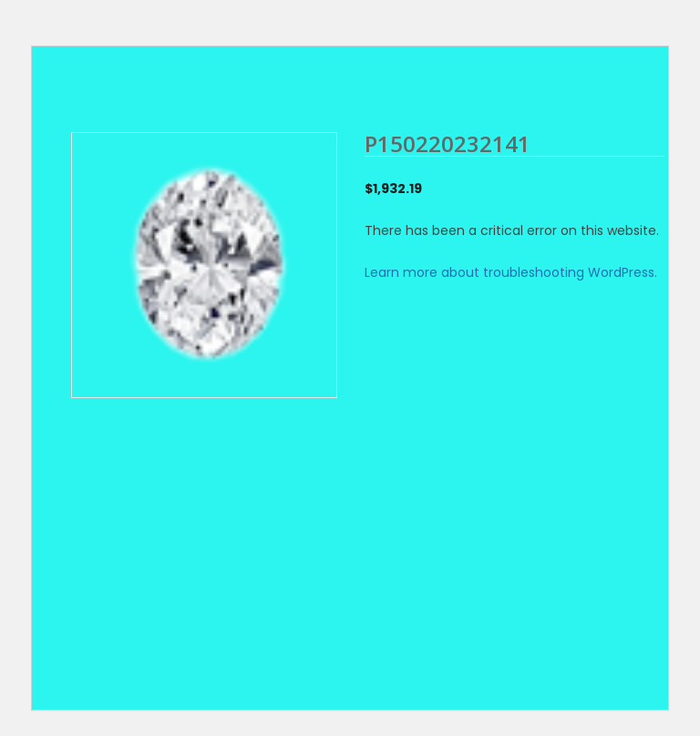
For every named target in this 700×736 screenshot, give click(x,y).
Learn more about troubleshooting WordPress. (511, 272)
